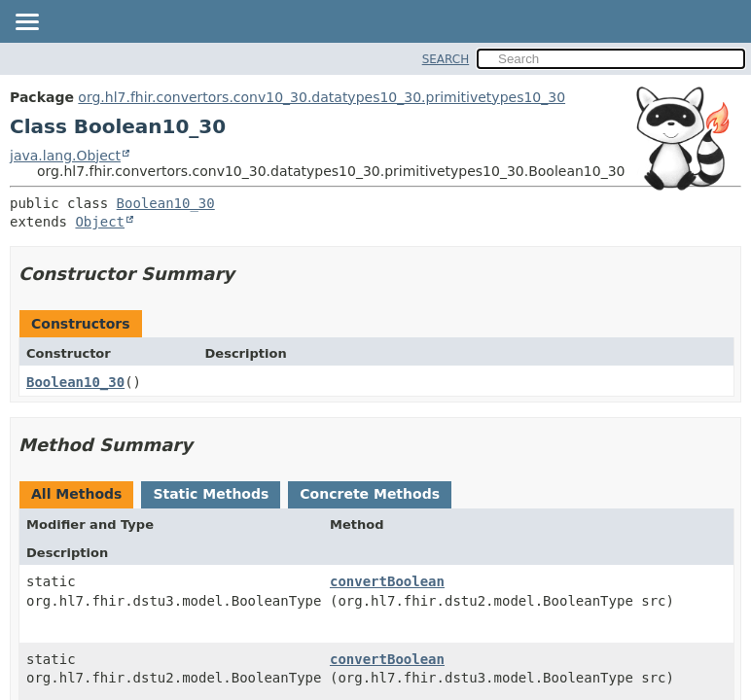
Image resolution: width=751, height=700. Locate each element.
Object (100, 222)
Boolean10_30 (166, 203)
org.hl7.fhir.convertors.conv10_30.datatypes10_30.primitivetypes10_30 (322, 97)
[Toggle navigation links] (26, 23)
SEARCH (446, 59)
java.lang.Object (65, 156)
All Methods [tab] (76, 494)
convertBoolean (387, 581)
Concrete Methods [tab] (370, 494)
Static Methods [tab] (211, 494)
